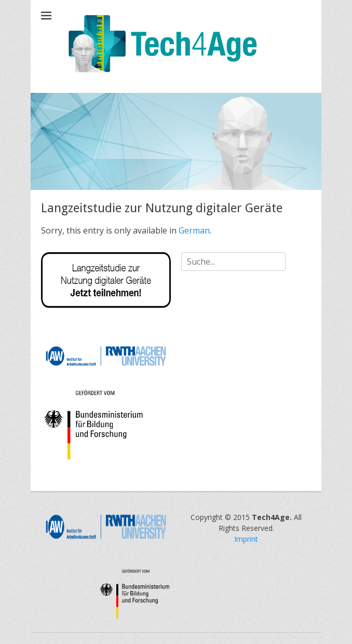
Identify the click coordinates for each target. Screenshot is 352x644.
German (194, 230)
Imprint (246, 539)
